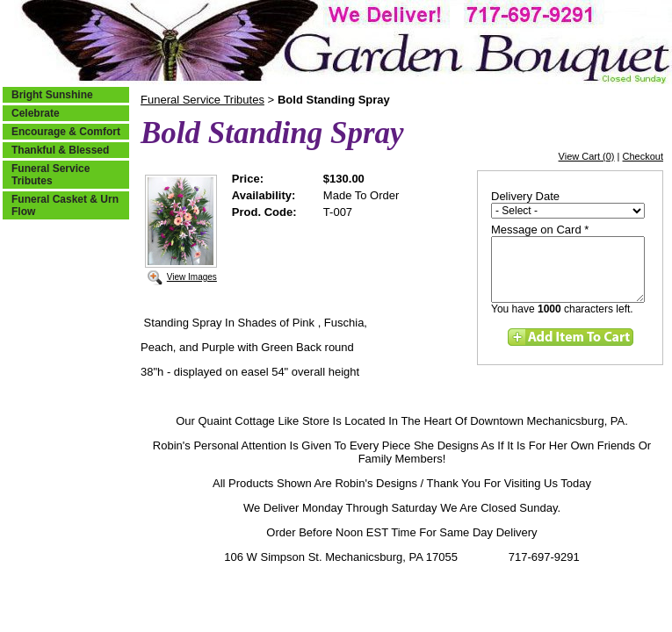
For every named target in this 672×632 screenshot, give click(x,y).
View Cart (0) (587, 156)
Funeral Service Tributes (51, 175)
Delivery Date (525, 196)
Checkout (643, 156)
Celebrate (36, 113)
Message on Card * (540, 230)
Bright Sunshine (52, 95)
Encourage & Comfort (66, 132)
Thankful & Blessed (60, 150)
